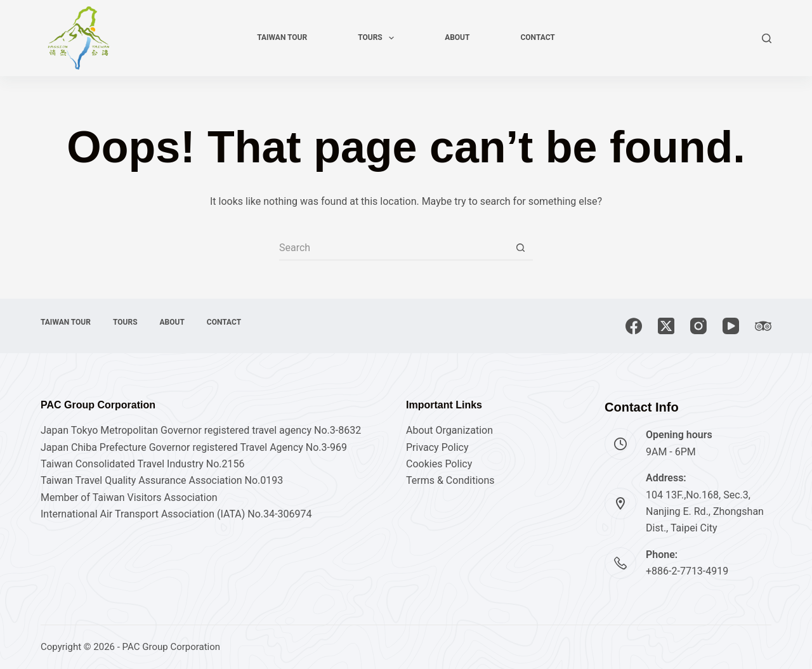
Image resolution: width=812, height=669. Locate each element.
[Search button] (520, 248)
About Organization (449, 430)
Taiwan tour (282, 37)
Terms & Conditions (450, 480)
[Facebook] (634, 326)
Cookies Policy (439, 464)
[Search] (767, 38)
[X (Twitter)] (666, 326)
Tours (378, 38)
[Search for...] (393, 248)
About (457, 37)
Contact (537, 37)
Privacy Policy (437, 447)
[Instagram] (698, 326)
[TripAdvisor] (763, 326)
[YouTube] (731, 326)
